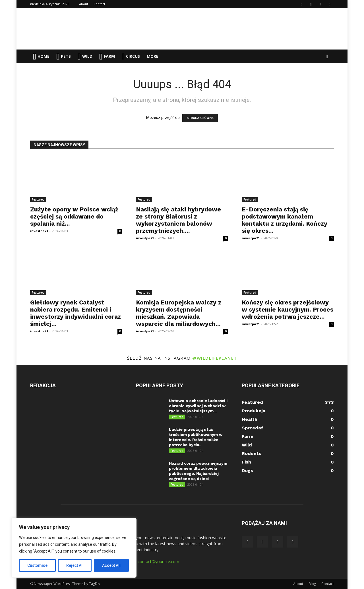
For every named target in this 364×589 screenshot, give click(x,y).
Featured (38, 199)
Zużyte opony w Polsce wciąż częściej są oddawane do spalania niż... (74, 216)
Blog (312, 584)
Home (41, 56)
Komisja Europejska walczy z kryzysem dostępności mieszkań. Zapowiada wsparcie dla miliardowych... (179, 313)
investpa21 (39, 231)
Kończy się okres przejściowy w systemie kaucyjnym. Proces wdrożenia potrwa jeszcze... (288, 309)
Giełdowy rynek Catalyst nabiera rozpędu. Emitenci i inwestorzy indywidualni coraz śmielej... (76, 313)
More (153, 56)
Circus (131, 56)
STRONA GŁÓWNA (200, 118)
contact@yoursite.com (158, 562)
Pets (64, 56)
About (84, 4)
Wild (85, 56)
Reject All (75, 565)
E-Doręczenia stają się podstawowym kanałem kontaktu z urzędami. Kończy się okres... (285, 220)
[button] (327, 57)
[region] (74, 548)
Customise (37, 565)
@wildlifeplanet (215, 358)
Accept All (111, 565)
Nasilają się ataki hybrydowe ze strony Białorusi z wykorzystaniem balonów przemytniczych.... (178, 220)
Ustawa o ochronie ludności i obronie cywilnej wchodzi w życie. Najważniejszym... (198, 406)
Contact (99, 4)
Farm (107, 56)
